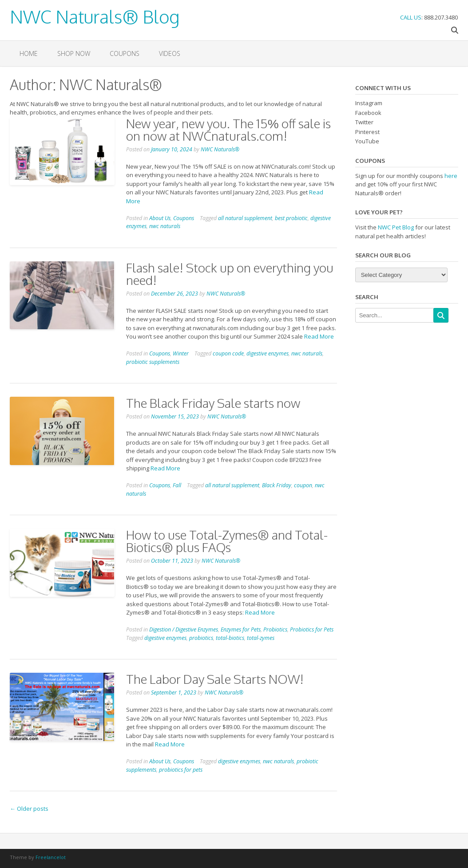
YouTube (367, 141)
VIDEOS (170, 53)
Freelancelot (51, 857)
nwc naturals (165, 226)
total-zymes (261, 638)
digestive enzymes (268, 353)
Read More (319, 336)
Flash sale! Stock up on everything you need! (230, 274)
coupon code (228, 353)
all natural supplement (245, 218)
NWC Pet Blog (396, 227)
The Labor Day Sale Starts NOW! (215, 679)
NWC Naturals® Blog (95, 15)
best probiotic (291, 218)
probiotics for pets (181, 770)
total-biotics (230, 638)
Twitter (364, 122)
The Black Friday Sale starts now (213, 403)
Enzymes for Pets (241, 629)
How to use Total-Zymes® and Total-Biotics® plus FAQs (227, 541)
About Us (160, 218)
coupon (303, 485)
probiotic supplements (153, 362)
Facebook (368, 113)
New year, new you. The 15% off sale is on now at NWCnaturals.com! (228, 130)
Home (29, 53)
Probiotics (275, 629)
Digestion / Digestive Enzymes (184, 629)
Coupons (125, 53)
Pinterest (367, 132)
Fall (177, 485)
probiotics (201, 638)
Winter (181, 353)
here (451, 176)
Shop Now (74, 53)
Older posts (29, 809)
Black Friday (277, 485)
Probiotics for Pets (312, 629)
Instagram (369, 103)
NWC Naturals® (220, 149)
